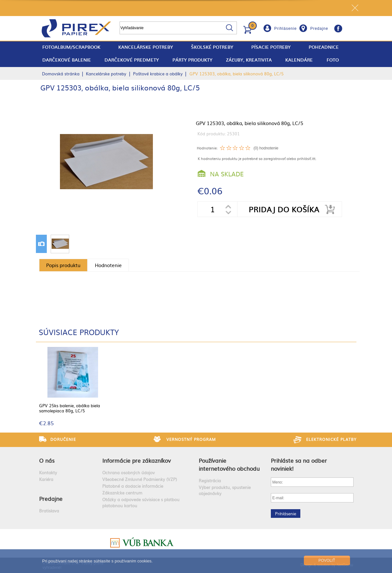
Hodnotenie (108, 265)
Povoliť (327, 560)
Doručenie (63, 439)
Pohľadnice (324, 47)
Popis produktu (63, 265)
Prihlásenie (286, 29)
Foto (333, 60)
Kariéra (46, 479)
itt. (314, 158)
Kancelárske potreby (146, 47)
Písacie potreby (271, 47)
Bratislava (49, 511)
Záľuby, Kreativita (249, 60)
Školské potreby (212, 47)
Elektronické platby (331, 439)
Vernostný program (191, 439)
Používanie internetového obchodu (229, 464)
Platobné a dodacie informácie (133, 486)
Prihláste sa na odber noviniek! (299, 464)
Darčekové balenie (67, 60)
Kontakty (48, 472)
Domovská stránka (61, 74)
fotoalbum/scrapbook (71, 47)
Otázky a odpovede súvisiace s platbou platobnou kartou (141, 502)
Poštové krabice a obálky (158, 74)
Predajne (319, 29)
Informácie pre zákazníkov (137, 460)
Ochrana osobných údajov (129, 472)
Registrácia (210, 480)
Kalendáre (299, 60)
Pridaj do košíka (284, 209)
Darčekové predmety (132, 60)
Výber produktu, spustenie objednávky (225, 490)
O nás (47, 460)
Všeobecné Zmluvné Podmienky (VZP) (140, 479)
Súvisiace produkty (79, 332)
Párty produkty (192, 60)
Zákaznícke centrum (122, 493)
